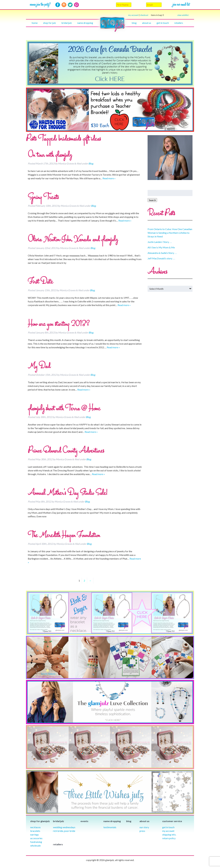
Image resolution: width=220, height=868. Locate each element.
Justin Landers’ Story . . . (160, 242)
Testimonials (110, 827)
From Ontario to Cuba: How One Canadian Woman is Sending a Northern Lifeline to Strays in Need (170, 233)
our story (144, 827)
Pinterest (76, 5)
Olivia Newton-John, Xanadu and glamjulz (73, 240)
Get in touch (163, 23)
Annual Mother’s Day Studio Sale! (68, 493)
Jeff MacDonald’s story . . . (161, 258)
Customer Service (172, 821)
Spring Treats (43, 198)
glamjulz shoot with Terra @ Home (64, 409)
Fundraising (36, 842)
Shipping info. (169, 835)
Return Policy (169, 838)
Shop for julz (50, 23)
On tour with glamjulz (50, 155)
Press (142, 831)
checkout (152, 15)
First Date (40, 282)
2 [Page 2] (84, 581)
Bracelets (35, 831)
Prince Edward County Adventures (66, 451)
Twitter (70, 5)
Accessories (36, 838)
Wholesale (35, 845)
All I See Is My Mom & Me (161, 247)
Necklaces (35, 827)
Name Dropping (85, 23)
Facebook (58, 5)
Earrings (35, 835)
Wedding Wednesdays (64, 827)
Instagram (64, 5)
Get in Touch (168, 827)
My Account (168, 831)
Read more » (109, 178)
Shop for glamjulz (40, 821)
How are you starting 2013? (59, 324)
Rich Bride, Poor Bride (64, 831)
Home (35, 23)
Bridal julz (67, 23)
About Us (147, 23)
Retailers (179, 23)
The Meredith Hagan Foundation (64, 536)
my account (133, 15)
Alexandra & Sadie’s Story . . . (162, 253)
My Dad (39, 367)
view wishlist (183, 15)
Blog (134, 23)
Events (84, 821)
